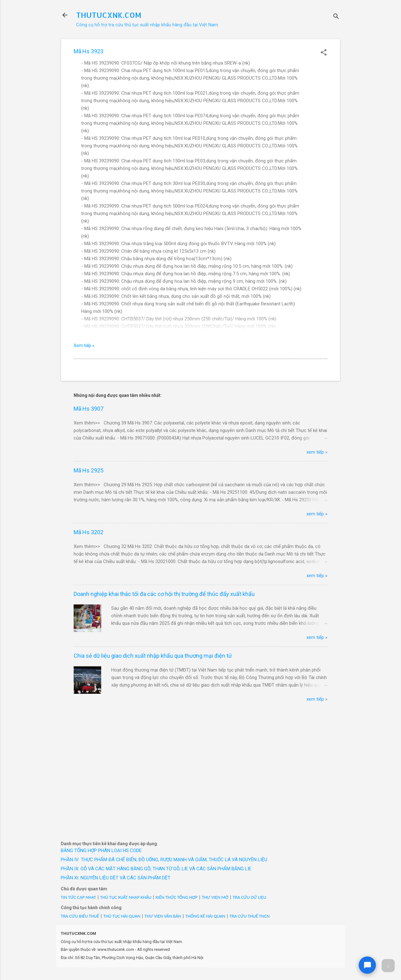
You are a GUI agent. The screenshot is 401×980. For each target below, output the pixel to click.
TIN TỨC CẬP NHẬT (78, 897)
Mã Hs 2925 (89, 470)
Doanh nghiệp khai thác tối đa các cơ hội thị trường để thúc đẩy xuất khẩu (164, 594)
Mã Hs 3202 (89, 532)
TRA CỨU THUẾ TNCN (249, 916)
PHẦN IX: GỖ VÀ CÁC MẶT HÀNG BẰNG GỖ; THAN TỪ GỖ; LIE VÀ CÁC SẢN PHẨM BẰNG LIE (156, 869)
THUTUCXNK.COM (109, 15)
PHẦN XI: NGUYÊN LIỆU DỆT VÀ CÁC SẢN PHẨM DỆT (116, 878)
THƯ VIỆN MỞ (215, 897)
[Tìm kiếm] (336, 17)
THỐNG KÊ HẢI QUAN (205, 916)
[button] (324, 53)
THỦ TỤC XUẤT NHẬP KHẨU (126, 897)
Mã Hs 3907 (89, 409)
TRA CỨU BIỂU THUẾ (80, 916)
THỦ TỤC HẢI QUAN (122, 916)
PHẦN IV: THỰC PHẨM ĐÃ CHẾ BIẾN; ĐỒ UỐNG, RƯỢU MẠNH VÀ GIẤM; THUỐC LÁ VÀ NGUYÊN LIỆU (164, 860)
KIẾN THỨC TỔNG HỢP (177, 897)
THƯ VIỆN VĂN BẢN (163, 916)
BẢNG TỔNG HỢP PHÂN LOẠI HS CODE (101, 851)
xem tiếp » (317, 452)
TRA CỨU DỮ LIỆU (250, 897)
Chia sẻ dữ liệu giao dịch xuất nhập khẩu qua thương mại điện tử (153, 656)
